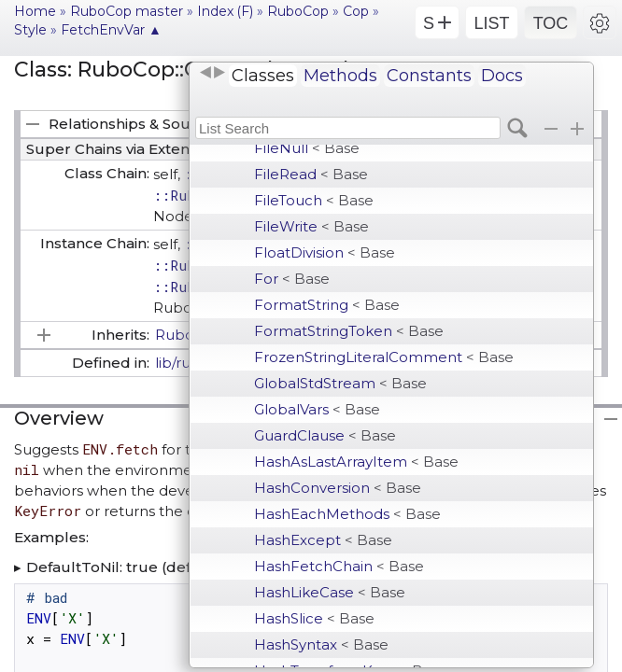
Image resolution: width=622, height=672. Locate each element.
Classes (263, 76)
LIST (491, 23)
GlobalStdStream (340, 383)
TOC (551, 23)
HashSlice (314, 618)
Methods (340, 76)
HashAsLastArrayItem (356, 462)
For (292, 279)
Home (35, 11)
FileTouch (314, 200)
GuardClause (325, 435)
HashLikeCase (330, 592)
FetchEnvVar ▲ (111, 30)
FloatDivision (325, 252)
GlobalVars (317, 409)
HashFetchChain (339, 566)
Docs (502, 76)
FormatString (327, 305)
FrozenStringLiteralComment (384, 357)
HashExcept (323, 540)
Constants (429, 76)
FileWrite (311, 226)
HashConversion (338, 488)
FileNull (307, 148)
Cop (356, 11)
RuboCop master (127, 11)
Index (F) (225, 11)
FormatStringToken (349, 331)
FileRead (311, 174)
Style (30, 30)
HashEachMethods (347, 514)
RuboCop (298, 11)
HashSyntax (321, 644)
